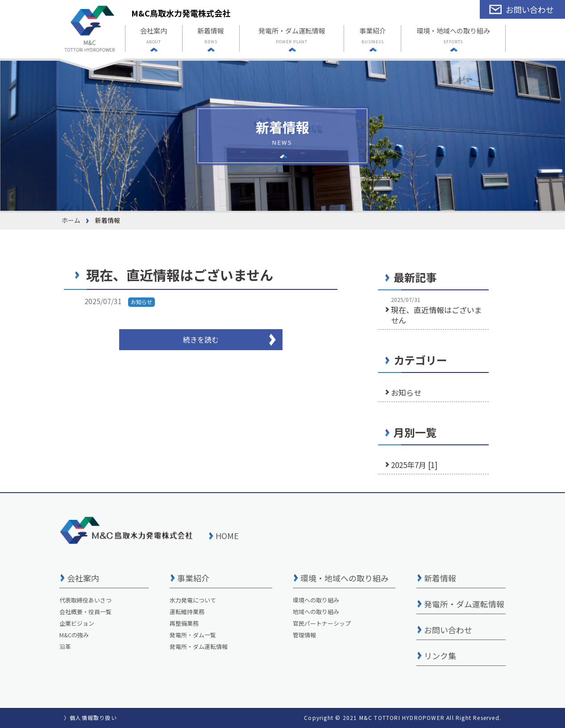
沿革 (65, 646)
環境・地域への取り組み (453, 37)
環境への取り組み (316, 600)
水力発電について (193, 600)
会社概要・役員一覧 (85, 612)
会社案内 (154, 37)
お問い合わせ (448, 630)
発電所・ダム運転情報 (292, 37)
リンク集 (440, 656)
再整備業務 (184, 623)
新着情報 (211, 37)
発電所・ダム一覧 (193, 635)
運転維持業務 (187, 612)
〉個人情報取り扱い (90, 718)
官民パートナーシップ (322, 623)
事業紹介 (372, 37)
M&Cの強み (74, 635)
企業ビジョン (77, 623)
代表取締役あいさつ (85, 600)
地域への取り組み (316, 612)
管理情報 (304, 635)
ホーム (71, 220)
